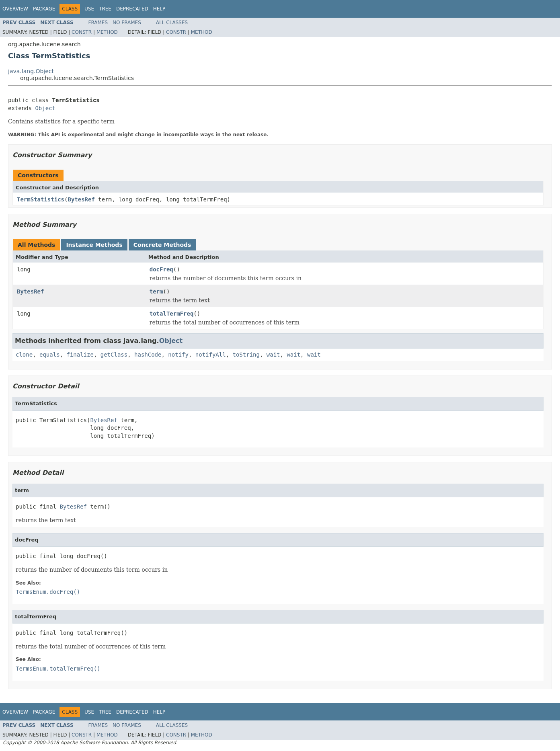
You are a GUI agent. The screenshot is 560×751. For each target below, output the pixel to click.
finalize (80, 355)
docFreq (161, 269)
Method (107, 32)
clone (24, 355)
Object (45, 108)
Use (89, 9)
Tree (105, 9)
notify (178, 355)
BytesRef (81, 199)
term (156, 291)
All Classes (172, 23)
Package (44, 9)
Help (159, 9)
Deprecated (132, 9)
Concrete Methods (162, 245)
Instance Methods (94, 245)
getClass (114, 355)
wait (273, 355)
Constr (82, 32)
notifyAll (211, 355)
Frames (98, 23)
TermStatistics (41, 199)
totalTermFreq (172, 314)
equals (50, 355)
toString (246, 355)
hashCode (148, 355)
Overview (15, 9)
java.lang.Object (31, 71)
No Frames (127, 23)
